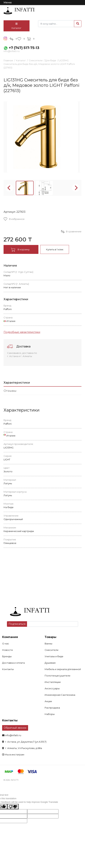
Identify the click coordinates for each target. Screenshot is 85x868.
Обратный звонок (15, 728)
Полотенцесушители (57, 676)
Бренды (7, 656)
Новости (7, 650)
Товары (51, 637)
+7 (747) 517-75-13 (24, 48)
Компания (10, 637)
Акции (48, 701)
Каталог (16, 26)
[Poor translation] (13, 807)
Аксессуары (52, 688)
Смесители (36, 60)
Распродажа (52, 708)
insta (5, 38)
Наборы (50, 714)
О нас (6, 644)
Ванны (48, 644)
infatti (19, 11)
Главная (8, 60)
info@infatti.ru (12, 51)
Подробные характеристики (22, 332)
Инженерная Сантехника (60, 695)
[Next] (76, 188)
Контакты (8, 669)
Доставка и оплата (13, 663)
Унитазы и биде (54, 656)
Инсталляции (53, 682)
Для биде (51, 60)
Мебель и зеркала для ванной (63, 669)
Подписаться (17, 624)
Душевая (50, 663)
